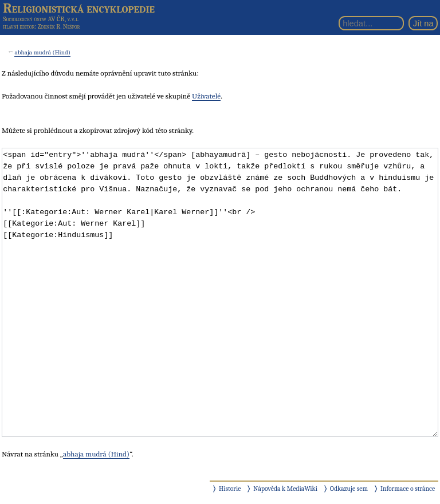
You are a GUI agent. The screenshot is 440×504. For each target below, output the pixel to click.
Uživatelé (206, 96)
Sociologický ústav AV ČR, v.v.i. (41, 19)
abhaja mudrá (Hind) (42, 52)
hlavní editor (19, 27)
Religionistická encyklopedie (79, 8)
